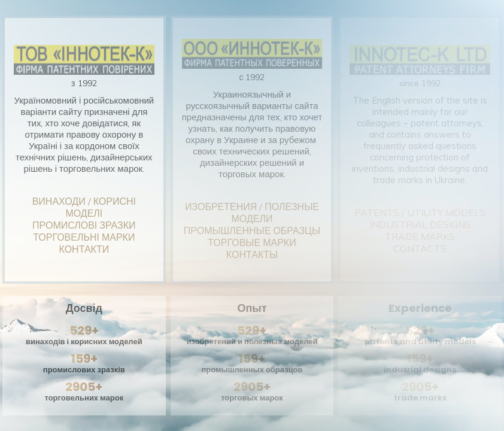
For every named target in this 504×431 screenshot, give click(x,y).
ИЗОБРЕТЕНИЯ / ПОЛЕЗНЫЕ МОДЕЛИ (252, 213)
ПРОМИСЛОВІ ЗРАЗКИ (84, 225)
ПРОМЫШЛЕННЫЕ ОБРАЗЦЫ (252, 230)
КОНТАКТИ (84, 249)
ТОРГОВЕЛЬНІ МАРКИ (84, 237)
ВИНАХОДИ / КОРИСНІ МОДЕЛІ (84, 207)
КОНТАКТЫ (252, 254)
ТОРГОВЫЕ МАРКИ (252, 242)
